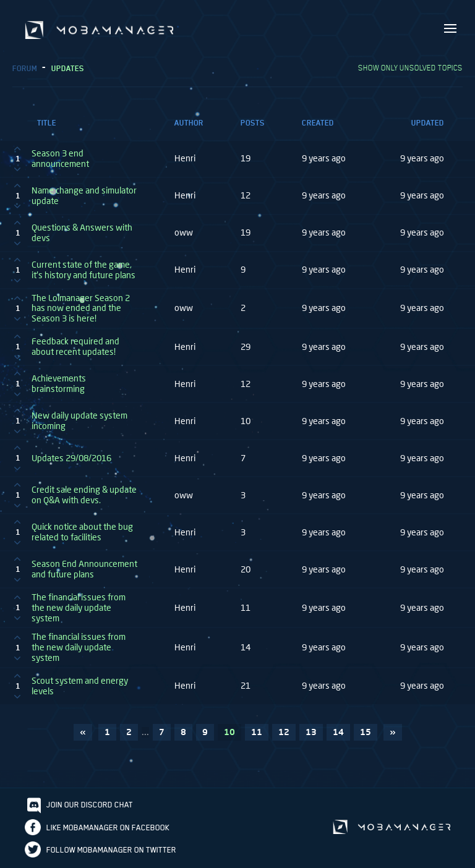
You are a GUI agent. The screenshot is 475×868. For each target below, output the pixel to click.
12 (284, 732)
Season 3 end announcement (60, 159)
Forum (25, 68)
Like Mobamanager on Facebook (108, 828)
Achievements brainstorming (59, 384)
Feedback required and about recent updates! (75, 347)
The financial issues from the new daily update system (79, 608)
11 (257, 732)
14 (338, 732)
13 (311, 732)
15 (366, 732)
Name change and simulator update (84, 196)
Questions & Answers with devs (82, 233)
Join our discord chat (90, 805)
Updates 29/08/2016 (71, 458)
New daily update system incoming (79, 421)
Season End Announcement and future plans (84, 569)
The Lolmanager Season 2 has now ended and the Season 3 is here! (81, 308)
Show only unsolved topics (410, 68)
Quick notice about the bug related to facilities (82, 532)
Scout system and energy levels (80, 686)
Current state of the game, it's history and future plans (83, 270)
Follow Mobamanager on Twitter (111, 850)
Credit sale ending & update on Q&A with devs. (84, 495)
